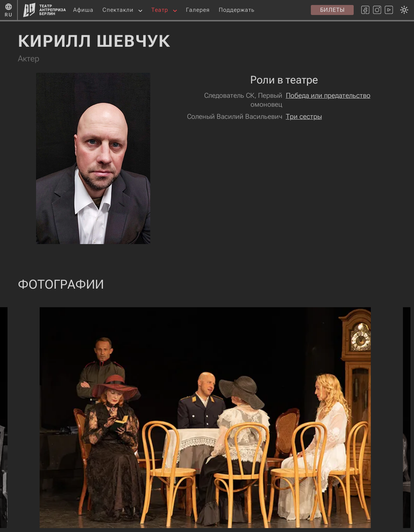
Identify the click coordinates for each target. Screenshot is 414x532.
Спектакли (118, 10)
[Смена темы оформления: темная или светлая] (205, 266)
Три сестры (304, 116)
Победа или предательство (328, 95)
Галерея (198, 10)
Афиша (83, 10)
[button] (140, 10)
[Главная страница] (45, 10)
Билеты (332, 10)
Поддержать (237, 10)
